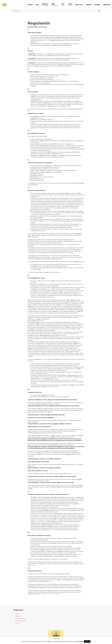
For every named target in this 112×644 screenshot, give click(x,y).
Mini (63, 5)
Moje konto (107, 5)
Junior (70, 5)
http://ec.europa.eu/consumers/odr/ (50, 594)
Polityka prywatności (21, 621)
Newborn (45, 5)
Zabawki (89, 5)
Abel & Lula (79, 5)
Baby (55, 5)
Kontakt (97, 5)
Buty (37, 5)
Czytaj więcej (80, 641)
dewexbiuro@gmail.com (52, 76)
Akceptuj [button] (87, 641)
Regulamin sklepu (20, 618)
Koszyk (30, 5)
